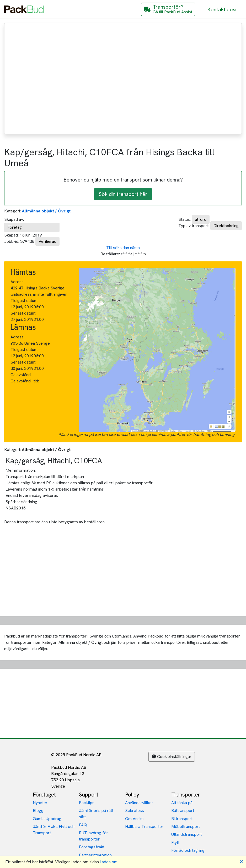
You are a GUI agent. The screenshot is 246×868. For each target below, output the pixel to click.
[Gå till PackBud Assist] (168, 9)
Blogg (38, 811)
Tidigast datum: (24, 301)
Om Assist (134, 819)
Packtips (87, 803)
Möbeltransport (186, 826)
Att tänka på (182, 803)
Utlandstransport (186, 834)
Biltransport (182, 819)
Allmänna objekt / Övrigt (46, 211)
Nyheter (40, 803)
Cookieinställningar (172, 757)
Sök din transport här (123, 194)
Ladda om (109, 862)
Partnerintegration (95, 855)
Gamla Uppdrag (47, 819)
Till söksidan (118, 248)
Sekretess (135, 811)
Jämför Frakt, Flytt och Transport (54, 830)
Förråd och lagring (188, 850)
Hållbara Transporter (144, 826)
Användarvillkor (139, 803)
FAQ (83, 825)
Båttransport (183, 811)
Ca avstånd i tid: (25, 381)
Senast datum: (23, 313)
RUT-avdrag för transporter (93, 836)
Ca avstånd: (22, 375)
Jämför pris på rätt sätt (96, 814)
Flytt (175, 842)
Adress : (18, 282)
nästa (135, 248)
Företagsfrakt (92, 847)
